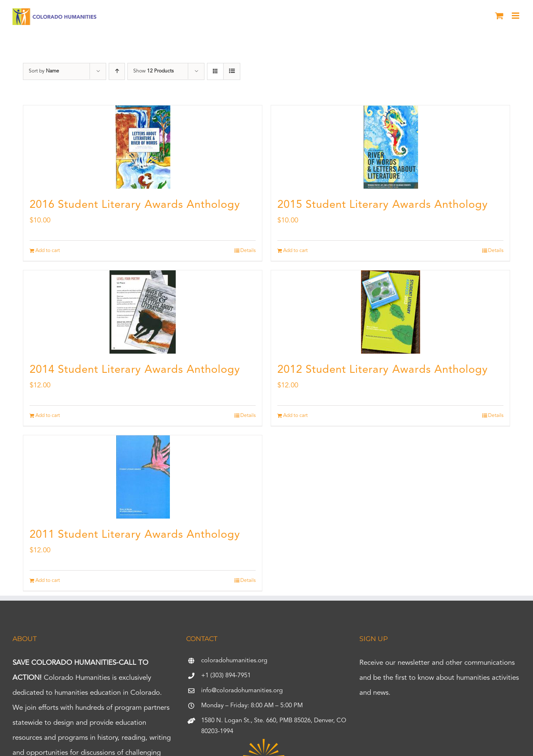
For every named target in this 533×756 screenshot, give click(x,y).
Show (153, 71)
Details (248, 251)
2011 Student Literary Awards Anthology (135, 535)
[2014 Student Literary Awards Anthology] (143, 312)
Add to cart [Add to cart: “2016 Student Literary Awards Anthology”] (48, 251)
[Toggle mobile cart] (499, 16)
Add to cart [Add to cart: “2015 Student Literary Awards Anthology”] (295, 251)
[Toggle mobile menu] (516, 16)
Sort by (44, 71)
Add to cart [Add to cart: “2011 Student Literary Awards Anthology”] (48, 581)
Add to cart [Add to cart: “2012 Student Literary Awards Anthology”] (295, 416)
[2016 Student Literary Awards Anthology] (143, 147)
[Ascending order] (117, 71)
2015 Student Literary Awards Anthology (383, 205)
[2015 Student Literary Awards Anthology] (390, 147)
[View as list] (232, 71)
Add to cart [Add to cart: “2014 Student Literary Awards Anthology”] (48, 416)
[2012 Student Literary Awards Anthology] (390, 312)
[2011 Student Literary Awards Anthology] (143, 477)
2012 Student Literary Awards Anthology (383, 370)
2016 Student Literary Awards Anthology (135, 205)
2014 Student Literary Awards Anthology (135, 370)
